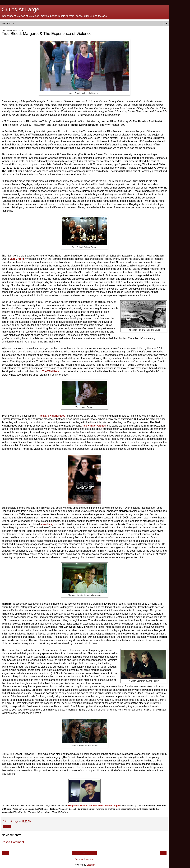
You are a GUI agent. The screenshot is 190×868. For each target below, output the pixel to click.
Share (7, 826)
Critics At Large (20, 9)
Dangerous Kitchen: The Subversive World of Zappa (94, 806)
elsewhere (46, 524)
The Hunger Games (94, 426)
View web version (84, 859)
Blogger (91, 865)
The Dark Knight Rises (52, 416)
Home (84, 853)
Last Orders (17, 259)
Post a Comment (13, 842)
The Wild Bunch (52, 371)
